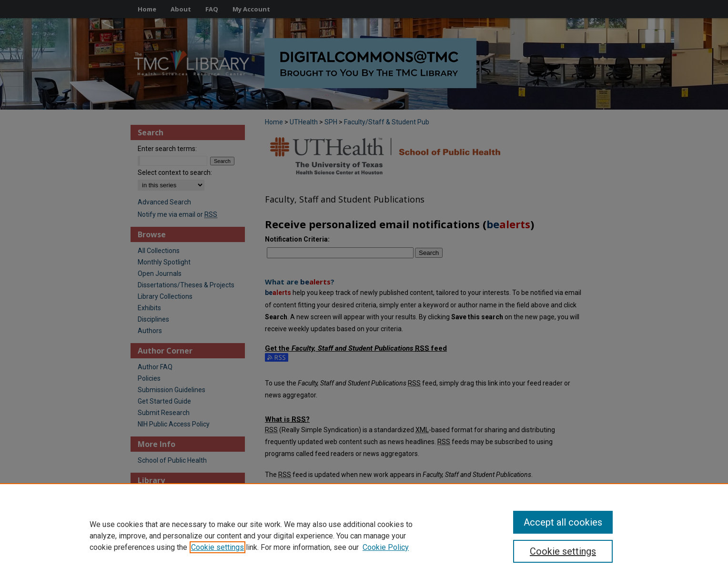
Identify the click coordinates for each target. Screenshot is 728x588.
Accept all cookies (563, 522)
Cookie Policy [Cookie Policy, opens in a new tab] (386, 547)
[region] (364, 536)
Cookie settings (217, 547)
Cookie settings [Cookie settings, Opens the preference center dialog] (563, 551)
